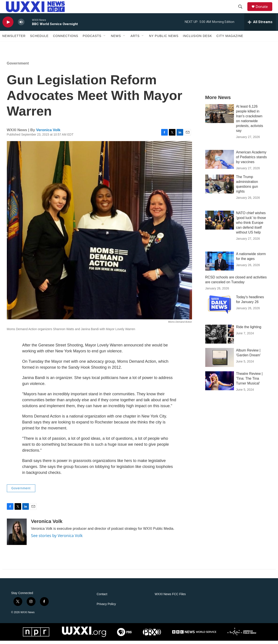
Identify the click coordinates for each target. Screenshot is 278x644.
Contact (102, 597)
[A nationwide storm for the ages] (220, 264)
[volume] (21, 25)
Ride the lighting (249, 330)
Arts (135, 39)
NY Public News (164, 39)
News (116, 39)
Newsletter (14, 39)
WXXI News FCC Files (170, 597)
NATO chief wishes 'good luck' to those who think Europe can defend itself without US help (251, 226)
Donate (265, 8)
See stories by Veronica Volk (57, 539)
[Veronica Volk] (17, 535)
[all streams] (260, 25)
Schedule (39, 39)
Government (18, 67)
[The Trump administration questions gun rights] (220, 187)
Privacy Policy (106, 607)
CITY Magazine (230, 39)
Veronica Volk (48, 133)
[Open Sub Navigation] (105, 39)
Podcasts (92, 39)
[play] (8, 25)
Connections (65, 39)
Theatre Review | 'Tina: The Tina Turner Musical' (249, 382)
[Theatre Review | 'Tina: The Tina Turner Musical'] (220, 384)
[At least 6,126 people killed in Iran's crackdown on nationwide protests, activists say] (220, 117)
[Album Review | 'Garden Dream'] (220, 361)
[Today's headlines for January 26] (220, 307)
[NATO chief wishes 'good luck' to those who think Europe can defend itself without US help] (220, 223)
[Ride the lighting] (220, 337)
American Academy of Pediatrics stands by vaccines (252, 160)
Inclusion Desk (198, 39)
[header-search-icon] (243, 8)
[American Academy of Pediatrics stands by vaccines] (220, 163)
